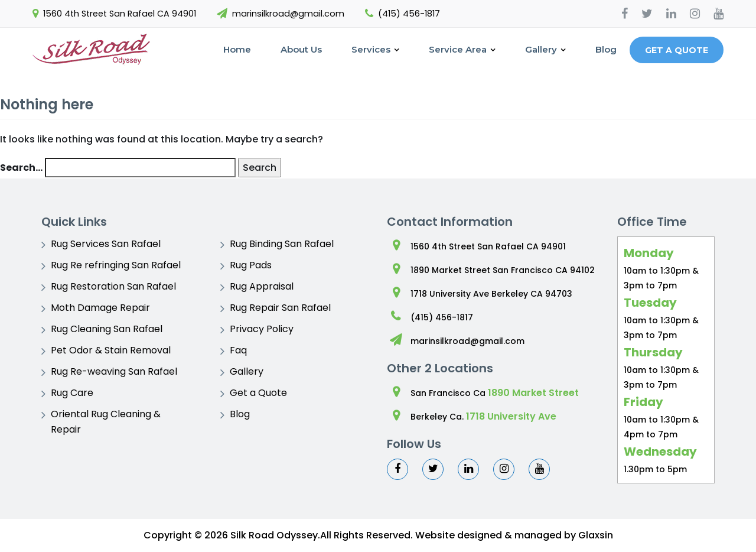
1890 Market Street (533, 393)
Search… (21, 168)
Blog (606, 49)
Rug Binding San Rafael (282, 244)
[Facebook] (625, 14)
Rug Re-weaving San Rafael (114, 371)
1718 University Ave (511, 416)
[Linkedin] (671, 14)
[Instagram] (695, 14)
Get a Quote (677, 50)
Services (371, 49)
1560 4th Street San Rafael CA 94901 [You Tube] (120, 14)
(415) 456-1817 (409, 14)
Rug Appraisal (262, 286)
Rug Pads (251, 265)
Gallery (541, 49)
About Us (301, 49)
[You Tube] (718, 14)
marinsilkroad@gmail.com (288, 14)
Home (237, 49)
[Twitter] (647, 14)
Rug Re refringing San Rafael (116, 265)
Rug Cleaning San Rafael (107, 329)
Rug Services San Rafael (106, 244)
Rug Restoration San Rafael (113, 286)
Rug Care (72, 393)
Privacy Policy (262, 329)
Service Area (458, 49)
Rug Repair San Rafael (280, 308)
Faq (238, 350)
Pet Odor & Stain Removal (111, 350)
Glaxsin (596, 535)
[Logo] (92, 50)
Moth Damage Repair (100, 308)
